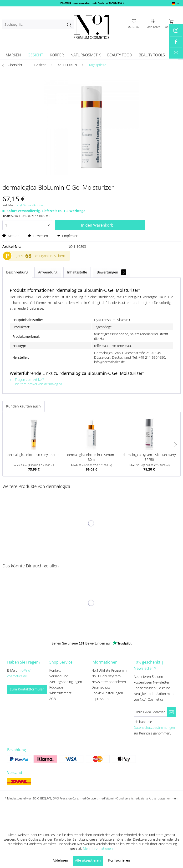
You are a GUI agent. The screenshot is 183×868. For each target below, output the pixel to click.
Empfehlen (68, 236)
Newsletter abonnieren (109, 682)
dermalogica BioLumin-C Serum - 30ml (92, 457)
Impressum (100, 699)
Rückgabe (56, 687)
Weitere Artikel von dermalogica (36, 384)
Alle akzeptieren (88, 860)
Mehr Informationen (98, 848)
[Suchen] (69, 24)
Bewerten (38, 236)
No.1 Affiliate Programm (109, 670)
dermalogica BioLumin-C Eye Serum (34, 455)
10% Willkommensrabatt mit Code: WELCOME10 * (92, 3)
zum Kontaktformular (27, 689)
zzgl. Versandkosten (30, 205)
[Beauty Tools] (152, 55)
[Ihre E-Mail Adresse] (151, 712)
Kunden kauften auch (23, 406)
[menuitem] (38, 24)
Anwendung (48, 272)
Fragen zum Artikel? (27, 379)
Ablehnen (60, 860)
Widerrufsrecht (60, 693)
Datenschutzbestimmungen (154, 727)
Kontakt (55, 670)
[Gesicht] (35, 55)
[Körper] (57, 55)
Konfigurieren (119, 860)
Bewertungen (112, 272)
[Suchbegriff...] (38, 24)
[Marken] (13, 55)
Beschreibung (17, 272)
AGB (53, 699)
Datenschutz (101, 687)
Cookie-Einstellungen (107, 693)
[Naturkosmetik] (86, 55)
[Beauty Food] (120, 55)
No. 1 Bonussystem (106, 676)
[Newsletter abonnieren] (171, 712)
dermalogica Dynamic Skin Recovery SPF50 (149, 457)
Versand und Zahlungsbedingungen (66, 679)
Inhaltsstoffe (77, 272)
